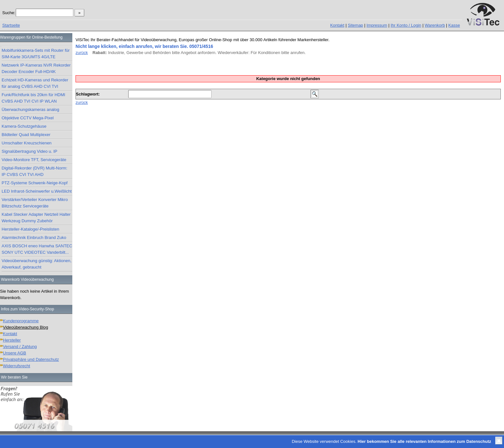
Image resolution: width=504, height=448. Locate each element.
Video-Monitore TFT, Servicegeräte (34, 160)
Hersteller (12, 340)
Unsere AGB (14, 353)
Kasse (454, 25)
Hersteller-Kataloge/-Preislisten (30, 229)
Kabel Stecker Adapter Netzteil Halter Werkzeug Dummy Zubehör (36, 218)
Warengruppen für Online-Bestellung (31, 37)
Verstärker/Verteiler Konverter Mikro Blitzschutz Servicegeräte (35, 203)
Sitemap (355, 25)
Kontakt (337, 25)
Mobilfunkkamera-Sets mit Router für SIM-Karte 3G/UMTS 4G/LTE (36, 54)
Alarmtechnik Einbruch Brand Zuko (34, 238)
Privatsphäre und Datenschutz (31, 359)
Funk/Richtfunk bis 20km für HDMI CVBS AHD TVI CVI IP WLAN (33, 98)
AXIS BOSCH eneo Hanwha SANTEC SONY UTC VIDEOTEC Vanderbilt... (37, 249)
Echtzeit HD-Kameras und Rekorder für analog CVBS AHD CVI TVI (35, 83)
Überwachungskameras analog (30, 110)
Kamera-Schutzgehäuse (24, 126)
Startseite (11, 25)
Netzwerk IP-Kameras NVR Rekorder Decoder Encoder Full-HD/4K (36, 68)
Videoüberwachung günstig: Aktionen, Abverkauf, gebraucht (36, 264)
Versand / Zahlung (20, 347)
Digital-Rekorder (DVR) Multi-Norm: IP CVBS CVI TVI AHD (34, 171)
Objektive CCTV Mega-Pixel (28, 118)
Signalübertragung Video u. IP (29, 151)
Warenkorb (435, 25)
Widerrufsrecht (17, 366)
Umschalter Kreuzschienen (27, 143)
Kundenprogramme (21, 321)
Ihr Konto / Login (406, 25)
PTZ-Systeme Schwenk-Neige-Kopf (35, 183)
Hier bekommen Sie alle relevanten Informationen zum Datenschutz (424, 441)
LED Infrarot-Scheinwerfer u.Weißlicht (37, 191)
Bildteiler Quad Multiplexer (26, 135)
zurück (82, 53)
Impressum (377, 25)
